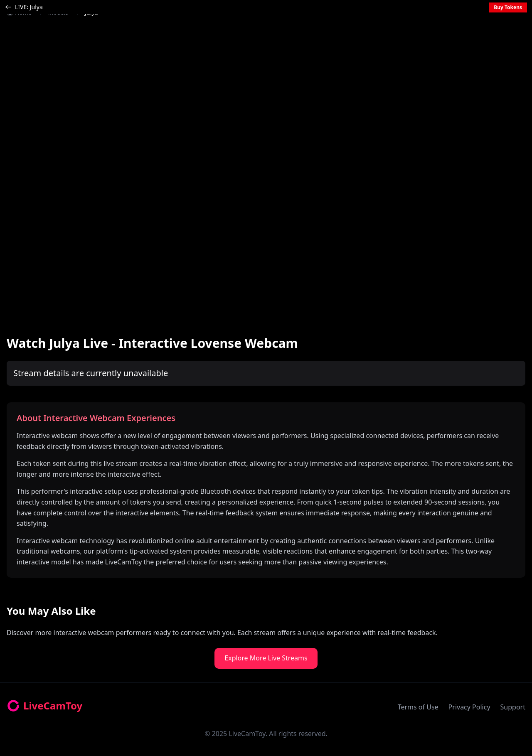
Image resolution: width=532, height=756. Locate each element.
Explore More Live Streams (266, 658)
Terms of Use (418, 707)
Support (513, 707)
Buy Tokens (508, 7)
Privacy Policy (469, 707)
